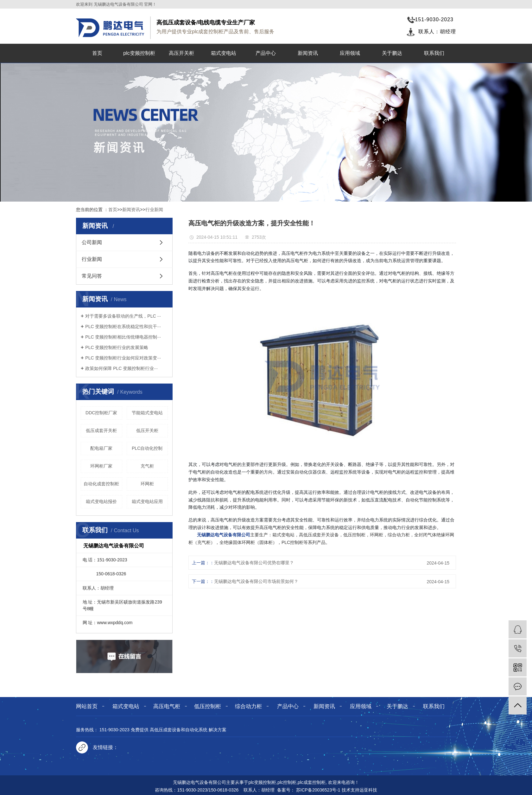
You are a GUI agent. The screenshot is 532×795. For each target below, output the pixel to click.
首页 (97, 53)
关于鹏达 (392, 53)
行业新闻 (154, 210)
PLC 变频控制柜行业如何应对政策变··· (123, 358)
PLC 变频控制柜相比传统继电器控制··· (123, 337)
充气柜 (147, 466)
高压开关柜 (181, 53)
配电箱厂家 (101, 448)
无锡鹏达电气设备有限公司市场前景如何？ (256, 581)
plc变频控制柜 (139, 53)
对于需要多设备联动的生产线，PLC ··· (123, 316)
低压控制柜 (208, 706)
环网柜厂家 (101, 466)
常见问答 (92, 276)
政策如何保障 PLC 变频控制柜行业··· (121, 368)
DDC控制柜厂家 (101, 413)
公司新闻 (92, 242)
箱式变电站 (224, 53)
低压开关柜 (147, 430)
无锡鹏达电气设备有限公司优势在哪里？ (254, 563)
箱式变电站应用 (147, 501)
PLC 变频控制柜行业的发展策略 (117, 347)
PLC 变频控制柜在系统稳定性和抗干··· (123, 326)
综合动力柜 (248, 706)
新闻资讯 (308, 53)
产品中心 (266, 53)
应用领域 (350, 53)
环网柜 (147, 484)
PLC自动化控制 (147, 448)
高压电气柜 (167, 706)
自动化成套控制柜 (101, 484)
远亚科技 (368, 790)
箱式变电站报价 (101, 501)
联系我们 (434, 53)
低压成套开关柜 (101, 430)
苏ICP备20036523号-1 (318, 790)
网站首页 (87, 706)
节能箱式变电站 (147, 413)
